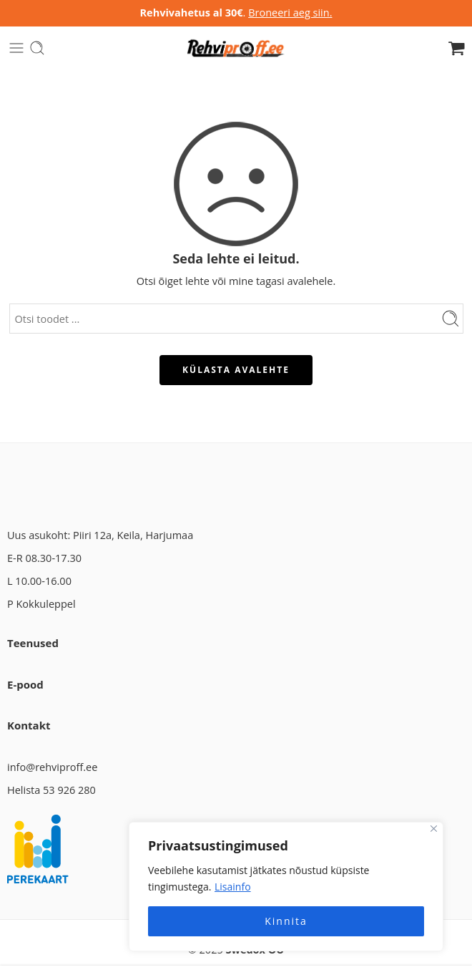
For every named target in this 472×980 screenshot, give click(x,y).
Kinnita (286, 921)
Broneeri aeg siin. (290, 13)
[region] (286, 887)
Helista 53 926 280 (51, 790)
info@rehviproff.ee (52, 767)
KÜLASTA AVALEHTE (236, 370)
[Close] (434, 829)
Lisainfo (233, 887)
